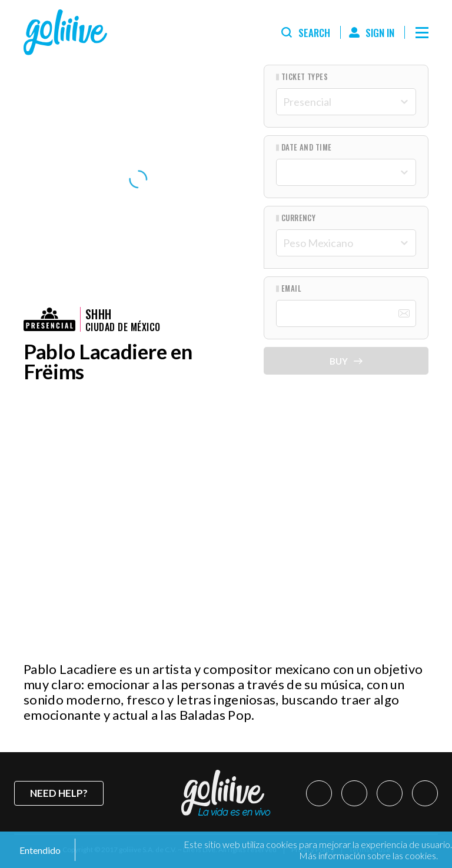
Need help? (59, 793)
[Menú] (422, 32)
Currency (299, 218)
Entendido (39, 850)
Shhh (99, 314)
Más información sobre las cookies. (368, 855)
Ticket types (305, 77)
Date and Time (307, 147)
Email (291, 288)
